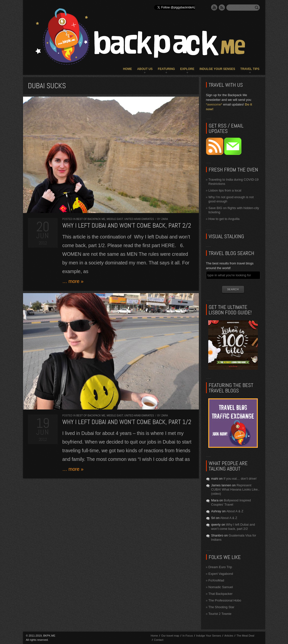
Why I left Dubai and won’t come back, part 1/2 (127, 422)
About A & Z (235, 511)
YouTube (214, 7)
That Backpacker (221, 594)
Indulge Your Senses (217, 69)
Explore (187, 69)
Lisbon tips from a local (225, 190)
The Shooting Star (222, 607)
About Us (145, 69)
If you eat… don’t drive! (240, 479)
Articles (229, 636)
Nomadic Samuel (221, 587)
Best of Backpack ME (91, 219)
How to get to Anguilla (224, 219)
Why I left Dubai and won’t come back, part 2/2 (127, 225)
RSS (222, 7)
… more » (73, 281)
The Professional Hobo (225, 600)
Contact (159, 640)
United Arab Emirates (139, 219)
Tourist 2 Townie (220, 614)
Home (128, 69)
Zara (165, 219)
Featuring (166, 69)
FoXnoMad (216, 580)
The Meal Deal (245, 636)
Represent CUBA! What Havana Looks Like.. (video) (235, 489)
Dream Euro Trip (220, 567)
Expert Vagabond (221, 574)
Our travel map (170, 636)
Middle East (115, 219)
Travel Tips (250, 69)
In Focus (188, 636)
